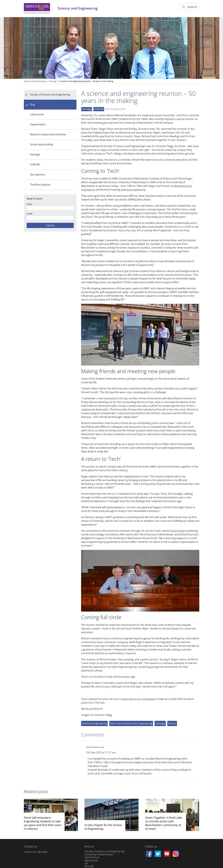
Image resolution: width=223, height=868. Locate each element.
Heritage (35, 154)
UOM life (35, 164)
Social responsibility (42, 144)
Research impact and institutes (48, 134)
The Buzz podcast (40, 185)
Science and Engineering (35, 81)
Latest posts (37, 114)
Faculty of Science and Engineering (50, 95)
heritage (160, 723)
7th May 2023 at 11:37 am (101, 752)
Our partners (38, 174)
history (172, 723)
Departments (38, 124)
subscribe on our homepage (138, 699)
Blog (33, 104)
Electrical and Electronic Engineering (131, 723)
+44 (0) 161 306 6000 (36, 852)
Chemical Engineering (94, 723)
